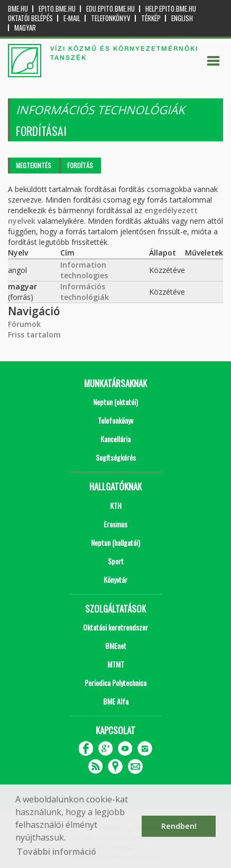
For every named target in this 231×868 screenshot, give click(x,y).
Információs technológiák (85, 292)
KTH (116, 505)
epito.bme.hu (57, 9)
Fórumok (24, 324)
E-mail (72, 18)
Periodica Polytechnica (115, 683)
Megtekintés (34, 165)
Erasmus (115, 524)
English (182, 18)
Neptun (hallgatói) (115, 542)
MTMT (116, 664)
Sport (116, 561)
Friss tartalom (34, 335)
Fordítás (80, 165)
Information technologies (84, 270)
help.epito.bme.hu (171, 9)
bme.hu (18, 9)
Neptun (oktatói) (115, 402)
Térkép (151, 18)
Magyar (25, 28)
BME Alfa (116, 701)
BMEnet (116, 646)
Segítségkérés (116, 457)
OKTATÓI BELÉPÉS (30, 18)
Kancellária (115, 439)
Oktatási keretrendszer (115, 627)
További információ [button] (57, 852)
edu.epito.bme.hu (110, 9)
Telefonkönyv (111, 18)
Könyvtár (115, 579)
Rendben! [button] (179, 826)
